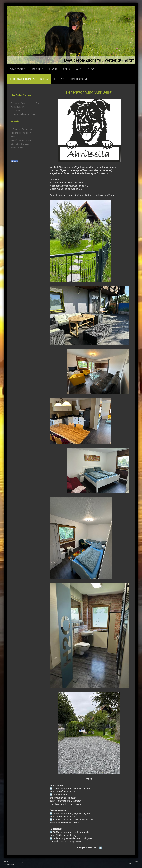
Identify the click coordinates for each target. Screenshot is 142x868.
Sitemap (20, 862)
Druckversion (11, 862)
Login (136, 861)
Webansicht (133, 864)
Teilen (14, 161)
